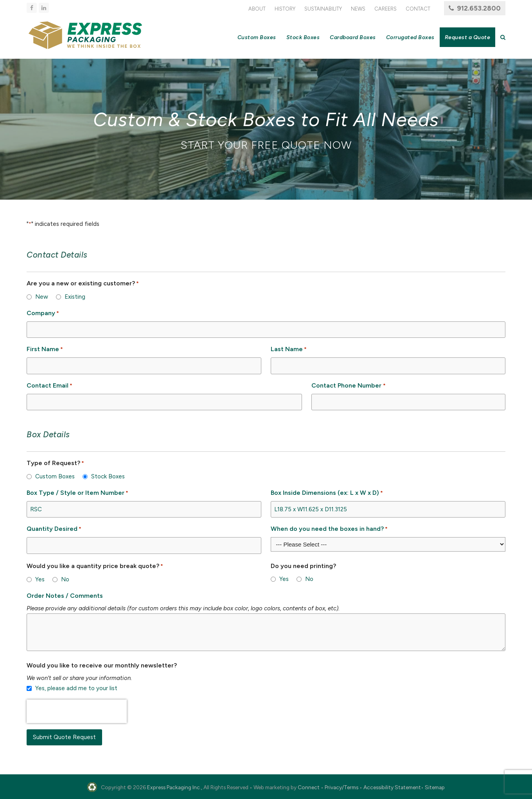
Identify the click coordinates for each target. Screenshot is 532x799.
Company (43, 313)
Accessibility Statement (392, 787)
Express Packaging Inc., (175, 787)
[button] (503, 37)
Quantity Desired (54, 529)
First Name (45, 349)
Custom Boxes (55, 476)
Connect (309, 787)
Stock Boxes (108, 476)
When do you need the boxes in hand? (329, 529)
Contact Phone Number (348, 386)
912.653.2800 (479, 8)
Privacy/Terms (341, 787)
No (65, 579)
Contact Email (49, 386)
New (42, 297)
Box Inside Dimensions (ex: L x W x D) (327, 493)
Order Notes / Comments (65, 596)
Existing (75, 297)
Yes (40, 579)
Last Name (289, 349)
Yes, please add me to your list (76, 688)
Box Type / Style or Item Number (77, 493)
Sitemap (435, 787)
